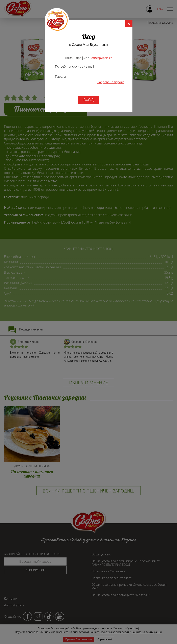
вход (88, 100)
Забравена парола (111, 82)
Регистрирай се (101, 58)
